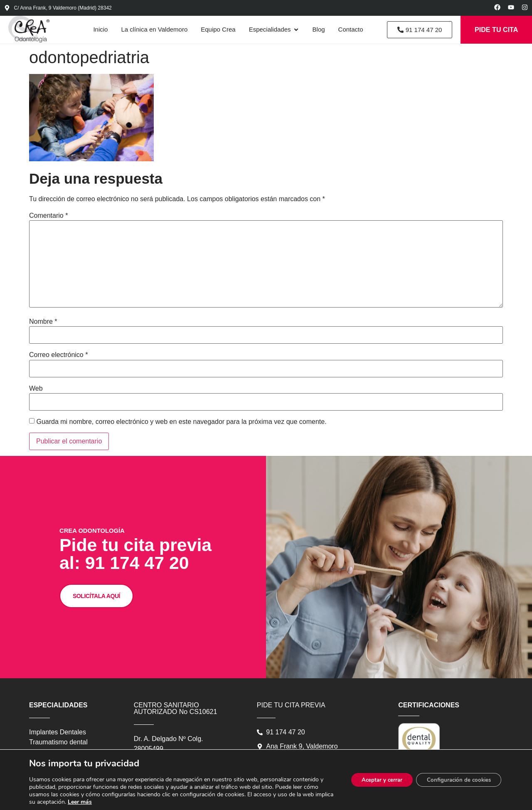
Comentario (48, 220)
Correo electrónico (58, 359)
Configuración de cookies (455, 780)
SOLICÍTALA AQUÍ (111, 662)
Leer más (112, 802)
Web (36, 393)
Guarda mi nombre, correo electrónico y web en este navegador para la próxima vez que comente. (181, 426)
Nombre (43, 326)
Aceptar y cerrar (372, 780)
